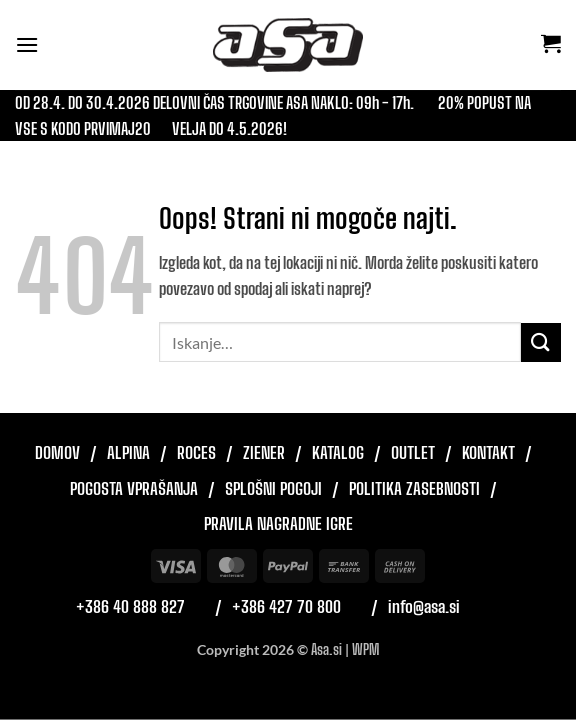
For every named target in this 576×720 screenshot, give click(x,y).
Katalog (338, 452)
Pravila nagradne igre (278, 523)
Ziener (264, 452)
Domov (57, 452)
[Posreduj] (541, 342)
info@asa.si (424, 606)
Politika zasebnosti (414, 488)
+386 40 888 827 (130, 606)
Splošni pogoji (273, 488)
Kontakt (488, 452)
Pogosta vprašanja (134, 488)
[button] (27, 44)
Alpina (128, 452)
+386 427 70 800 (286, 606)
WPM (365, 649)
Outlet (413, 452)
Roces (196, 452)
